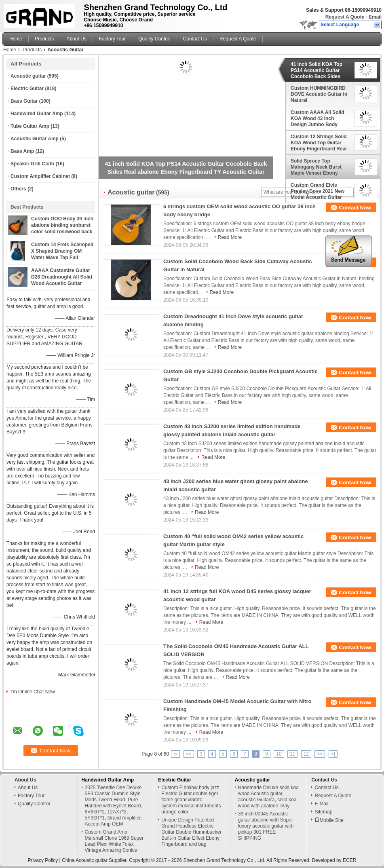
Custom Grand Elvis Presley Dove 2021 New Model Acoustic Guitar (318, 191)
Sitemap (323, 812)
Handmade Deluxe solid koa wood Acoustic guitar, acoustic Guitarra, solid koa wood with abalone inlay (268, 797)
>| (333, 754)
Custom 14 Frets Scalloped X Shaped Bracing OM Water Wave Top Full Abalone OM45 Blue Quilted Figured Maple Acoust (63, 258)
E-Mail (321, 804)
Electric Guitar (27, 89)
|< (175, 754)
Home (16, 39)
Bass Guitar (24, 101)
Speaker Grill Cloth (32, 164)
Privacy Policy (43, 860)
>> (320, 754)
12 (306, 754)
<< (189, 754)
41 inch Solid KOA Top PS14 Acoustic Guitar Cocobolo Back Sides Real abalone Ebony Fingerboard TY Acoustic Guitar (319, 70)
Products (44, 39)
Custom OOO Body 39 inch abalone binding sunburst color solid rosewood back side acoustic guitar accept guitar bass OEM (62, 232)
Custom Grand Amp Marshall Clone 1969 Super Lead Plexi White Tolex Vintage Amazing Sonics (114, 841)
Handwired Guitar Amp (37, 114)
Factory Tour (112, 39)
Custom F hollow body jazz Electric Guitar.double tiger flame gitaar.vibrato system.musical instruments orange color (191, 800)
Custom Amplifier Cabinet (40, 176)
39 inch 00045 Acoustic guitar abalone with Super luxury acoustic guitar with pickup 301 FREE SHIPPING (266, 826)
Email (375, 17)
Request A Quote (345, 17)
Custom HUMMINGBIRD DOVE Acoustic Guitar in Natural (319, 94)
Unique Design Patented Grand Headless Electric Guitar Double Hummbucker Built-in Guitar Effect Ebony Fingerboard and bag (191, 832)
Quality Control (154, 39)
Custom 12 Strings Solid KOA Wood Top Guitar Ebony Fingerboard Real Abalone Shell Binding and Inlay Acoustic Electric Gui (319, 143)
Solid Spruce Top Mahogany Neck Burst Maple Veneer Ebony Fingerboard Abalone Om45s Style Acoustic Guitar (316, 167)
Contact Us (195, 39)
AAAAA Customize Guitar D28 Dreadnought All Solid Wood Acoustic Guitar (62, 277)
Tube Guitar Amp (30, 126)
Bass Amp (22, 151)
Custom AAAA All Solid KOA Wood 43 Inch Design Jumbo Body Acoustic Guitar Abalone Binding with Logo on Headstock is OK (319, 118)
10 (279, 754)
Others (18, 189)
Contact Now (355, 208)
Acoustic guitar (28, 76)
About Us (76, 39)
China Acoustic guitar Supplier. (95, 860)
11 (292, 754)
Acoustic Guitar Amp (35, 139)
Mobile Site (329, 820)
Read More (230, 237)
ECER (349, 860)
